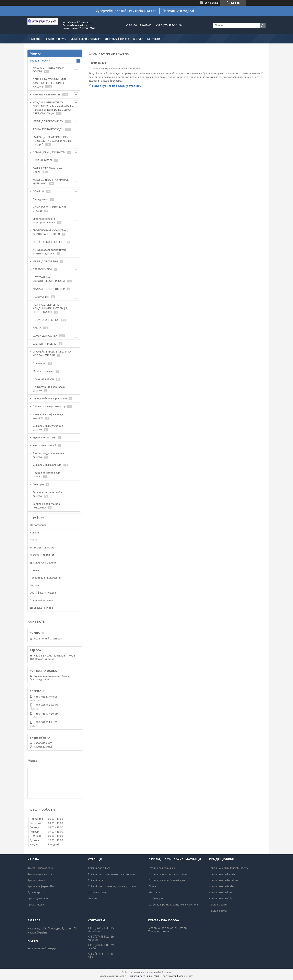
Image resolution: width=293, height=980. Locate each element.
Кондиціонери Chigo (222, 898)
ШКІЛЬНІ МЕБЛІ (42, 160)
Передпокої (40, 199)
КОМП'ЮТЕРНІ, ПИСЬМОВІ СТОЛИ (49, 209)
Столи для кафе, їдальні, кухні (167, 880)
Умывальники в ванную (47, 465)
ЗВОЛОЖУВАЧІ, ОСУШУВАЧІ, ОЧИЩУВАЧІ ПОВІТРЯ (50, 232)
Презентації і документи (45, 578)
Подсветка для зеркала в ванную (49, 389)
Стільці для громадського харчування (112, 874)
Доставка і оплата (117, 39)
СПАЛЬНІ (38, 191)
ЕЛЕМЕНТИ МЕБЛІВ (45, 344)
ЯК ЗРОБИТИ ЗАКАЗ (42, 547)
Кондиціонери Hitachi (222, 874)
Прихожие (39, 363)
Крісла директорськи (41, 874)
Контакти (154, 39)
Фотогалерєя (38, 525)
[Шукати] (263, 25)
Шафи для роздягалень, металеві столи (174, 904)
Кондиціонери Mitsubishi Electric (229, 868)
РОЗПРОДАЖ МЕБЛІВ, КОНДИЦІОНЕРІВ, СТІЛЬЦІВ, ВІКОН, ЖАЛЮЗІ (50, 308)
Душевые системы (44, 437)
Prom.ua (166, 972)
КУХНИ (37, 328)
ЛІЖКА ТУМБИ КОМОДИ (48, 129)
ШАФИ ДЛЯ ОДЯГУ (45, 336)
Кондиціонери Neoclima (224, 880)
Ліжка (152, 886)
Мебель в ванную (43, 371)
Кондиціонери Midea (222, 886)
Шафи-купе (156, 898)
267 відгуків (212, 3)
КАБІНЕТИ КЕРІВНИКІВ (47, 94)
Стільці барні (96, 880)
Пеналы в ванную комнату (49, 406)
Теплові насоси (218, 911)
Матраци (154, 892)
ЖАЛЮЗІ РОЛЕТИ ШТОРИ (49, 289)
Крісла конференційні (41, 886)
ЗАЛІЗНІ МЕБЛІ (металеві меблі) (48, 170)
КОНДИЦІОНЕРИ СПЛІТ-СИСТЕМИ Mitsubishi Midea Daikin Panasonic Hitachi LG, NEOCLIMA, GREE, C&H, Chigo (53, 108)
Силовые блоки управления (50, 398)
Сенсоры (38, 484)
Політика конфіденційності (177, 976)
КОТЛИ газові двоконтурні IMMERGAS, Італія (50, 252)
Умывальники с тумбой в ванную (48, 428)
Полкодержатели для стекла (46, 475)
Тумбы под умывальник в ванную (49, 455)
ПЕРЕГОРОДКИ (42, 269)
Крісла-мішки (36, 904)
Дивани (93, 898)
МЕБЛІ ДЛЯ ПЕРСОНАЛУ (48, 121)
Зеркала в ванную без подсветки (46, 506)
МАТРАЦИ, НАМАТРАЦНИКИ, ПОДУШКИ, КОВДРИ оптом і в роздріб (52, 141)
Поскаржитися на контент (143, 976)
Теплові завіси (218, 904)
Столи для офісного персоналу (168, 874)
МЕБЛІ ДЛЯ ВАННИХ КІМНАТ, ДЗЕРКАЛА (51, 182)
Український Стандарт (86, 39)
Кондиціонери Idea (221, 892)
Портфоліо (37, 517)
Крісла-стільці (36, 880)
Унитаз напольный (44, 445)
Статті (34, 540)
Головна (35, 39)
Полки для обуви (43, 379)
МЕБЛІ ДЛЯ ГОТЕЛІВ (45, 261)
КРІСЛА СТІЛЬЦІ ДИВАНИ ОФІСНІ (49, 69)
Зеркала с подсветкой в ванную (48, 494)
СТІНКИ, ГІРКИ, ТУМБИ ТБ (49, 152)
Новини (34, 532)
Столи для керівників (162, 868)
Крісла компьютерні (40, 868)
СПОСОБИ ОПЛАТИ (42, 555)
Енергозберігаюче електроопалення (44, 221)
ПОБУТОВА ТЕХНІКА (46, 320)
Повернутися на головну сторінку (117, 86)
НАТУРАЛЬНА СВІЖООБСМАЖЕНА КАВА (49, 279)
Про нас (35, 570)
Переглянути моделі (178, 11)
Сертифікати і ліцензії (44, 593)
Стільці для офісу (99, 868)
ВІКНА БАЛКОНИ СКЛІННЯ (49, 242)
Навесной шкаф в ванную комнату (49, 416)
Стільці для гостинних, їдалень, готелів (112, 886)
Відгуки (138, 39)
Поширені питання (41, 600)
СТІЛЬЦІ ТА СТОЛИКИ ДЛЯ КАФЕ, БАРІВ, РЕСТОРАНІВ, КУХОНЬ (50, 83)
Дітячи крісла (36, 892)
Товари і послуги (55, 39)
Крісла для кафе (38, 898)
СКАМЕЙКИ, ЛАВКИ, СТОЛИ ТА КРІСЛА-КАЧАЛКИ (52, 353)
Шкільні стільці (97, 892)
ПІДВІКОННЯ (41, 297)
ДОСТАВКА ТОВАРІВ (43, 562)
